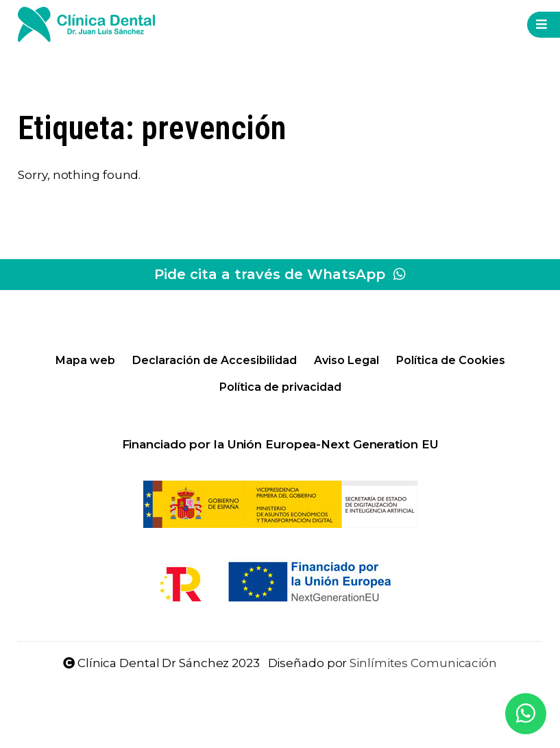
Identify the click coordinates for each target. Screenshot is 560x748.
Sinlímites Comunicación (423, 663)
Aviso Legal (346, 360)
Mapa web (85, 360)
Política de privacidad (280, 387)
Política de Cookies (451, 360)
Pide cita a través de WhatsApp (280, 274)
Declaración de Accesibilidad (215, 360)
